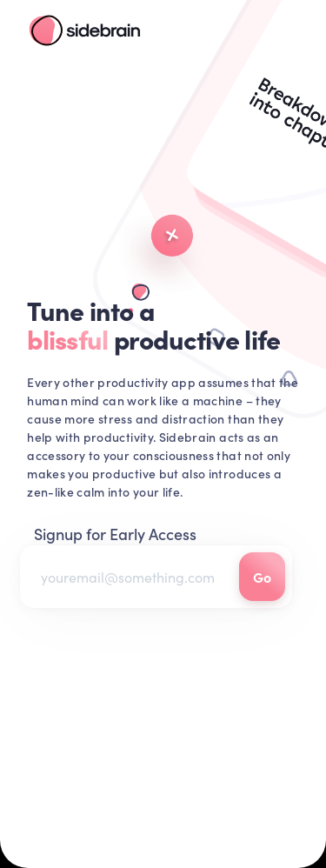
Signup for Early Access (115, 534)
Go (262, 577)
